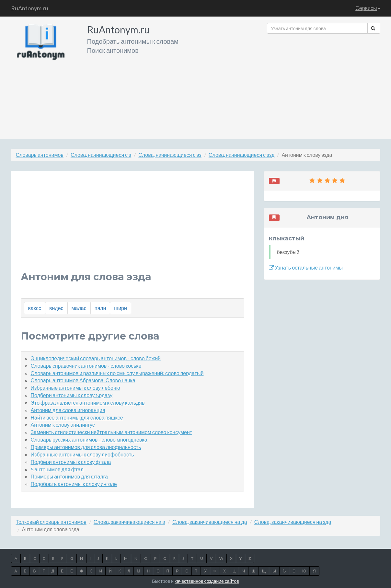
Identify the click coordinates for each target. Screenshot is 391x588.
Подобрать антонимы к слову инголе (74, 484)
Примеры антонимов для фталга (69, 476)
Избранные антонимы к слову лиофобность (82, 454)
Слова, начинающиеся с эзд (242, 155)
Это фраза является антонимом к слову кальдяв (88, 403)
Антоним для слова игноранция (68, 410)
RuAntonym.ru (30, 8)
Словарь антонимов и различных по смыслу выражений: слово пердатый (117, 373)
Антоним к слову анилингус (63, 425)
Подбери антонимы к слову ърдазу (72, 395)
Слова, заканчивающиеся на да (210, 522)
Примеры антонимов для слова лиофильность (86, 447)
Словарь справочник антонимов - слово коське (86, 366)
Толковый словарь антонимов (51, 522)
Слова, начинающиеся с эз (170, 155)
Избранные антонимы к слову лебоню (75, 388)
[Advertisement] (324, 84)
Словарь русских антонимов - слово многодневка (89, 439)
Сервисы (368, 8)
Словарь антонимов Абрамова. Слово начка (83, 380)
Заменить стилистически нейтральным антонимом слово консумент (112, 432)
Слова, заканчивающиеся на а (129, 522)
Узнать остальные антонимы (306, 267)
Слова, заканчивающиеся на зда (293, 522)
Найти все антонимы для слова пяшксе (77, 417)
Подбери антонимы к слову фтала (71, 462)
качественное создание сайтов (207, 581)
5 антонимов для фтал (57, 469)
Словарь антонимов (40, 155)
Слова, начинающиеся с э (101, 155)
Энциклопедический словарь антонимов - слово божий (96, 358)
